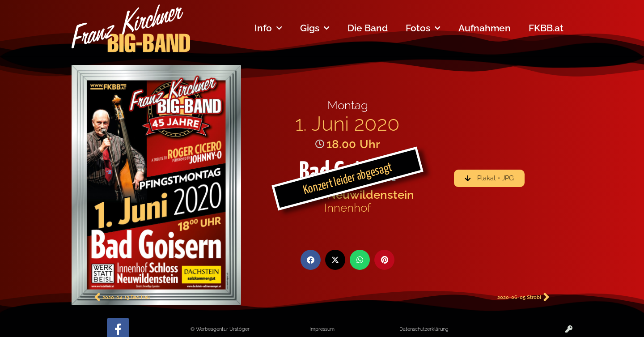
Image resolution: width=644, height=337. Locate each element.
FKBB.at (546, 28)
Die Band (368, 28)
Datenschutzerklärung (424, 329)
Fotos (423, 28)
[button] (311, 260)
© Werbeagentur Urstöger (220, 329)
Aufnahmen (485, 28)
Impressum (322, 329)
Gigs (315, 28)
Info (268, 28)
